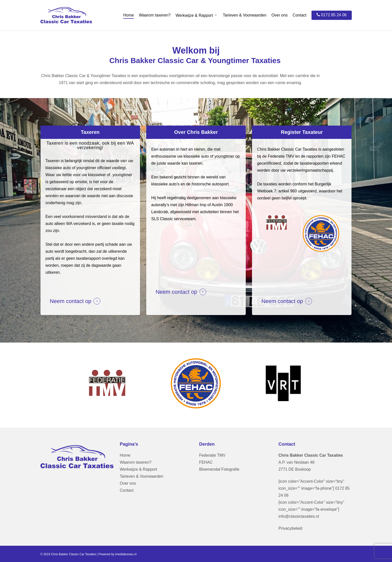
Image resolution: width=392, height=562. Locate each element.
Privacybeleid (290, 528)
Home (125, 455)
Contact (127, 490)
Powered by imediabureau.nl (117, 554)
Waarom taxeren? (136, 462)
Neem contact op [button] (70, 301)
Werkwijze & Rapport (138, 469)
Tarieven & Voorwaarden (141, 476)
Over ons (128, 483)
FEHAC (206, 462)
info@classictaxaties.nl (299, 516)
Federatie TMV (212, 455)
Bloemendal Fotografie (219, 469)
